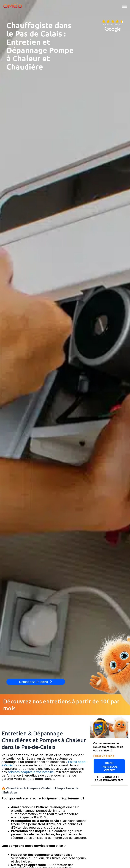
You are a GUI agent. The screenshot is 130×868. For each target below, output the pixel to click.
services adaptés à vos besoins (30, 772)
